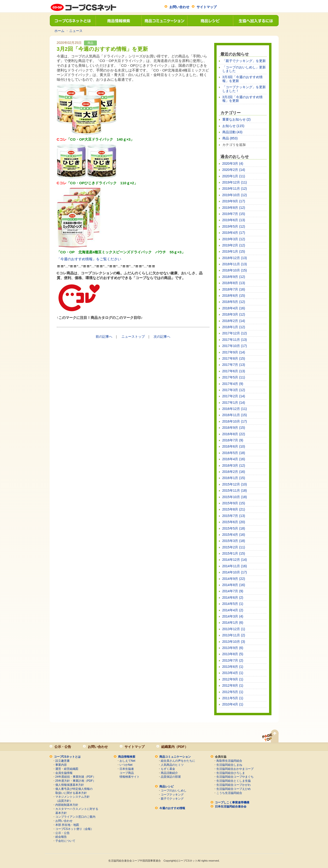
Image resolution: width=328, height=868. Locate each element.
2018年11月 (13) (235, 264)
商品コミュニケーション (164, 21)
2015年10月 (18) (235, 497)
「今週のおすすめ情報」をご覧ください (89, 259)
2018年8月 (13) (234, 283)
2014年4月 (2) (233, 610)
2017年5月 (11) (234, 377)
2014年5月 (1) (233, 604)
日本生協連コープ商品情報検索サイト (130, 773)
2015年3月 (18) (234, 541)
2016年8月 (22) (234, 434)
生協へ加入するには (256, 21)
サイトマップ (207, 7)
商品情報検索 (118, 21)
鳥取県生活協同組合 (229, 761)
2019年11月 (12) (235, 189)
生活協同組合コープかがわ (234, 785)
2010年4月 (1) (233, 704)
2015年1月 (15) (234, 553)
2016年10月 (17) (235, 421)
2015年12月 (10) (235, 484)
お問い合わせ (179, 7)
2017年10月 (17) (235, 346)
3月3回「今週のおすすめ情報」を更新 (243, 79)
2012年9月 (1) (233, 679)
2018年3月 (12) (234, 314)
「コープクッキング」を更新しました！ (244, 89)
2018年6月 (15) (234, 296)
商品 (90, 43)
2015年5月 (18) (234, 528)
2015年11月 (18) (235, 490)
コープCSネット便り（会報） (75, 829)
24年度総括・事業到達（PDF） (75, 777)
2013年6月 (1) (233, 667)
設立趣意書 (62, 761)
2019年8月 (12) (234, 208)
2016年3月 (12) (234, 465)
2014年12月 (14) (235, 560)
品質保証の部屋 (171, 777)
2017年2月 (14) (234, 396)
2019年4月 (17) (234, 233)
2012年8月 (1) (233, 685)
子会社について (65, 841)
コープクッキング (172, 795)
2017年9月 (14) (234, 352)
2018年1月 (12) (234, 327)
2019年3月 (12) (234, 239)
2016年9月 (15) (234, 428)
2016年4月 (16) (234, 459)
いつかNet (126, 765)
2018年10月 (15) (235, 270)
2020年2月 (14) (234, 170)
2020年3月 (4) (233, 163)
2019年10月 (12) (235, 195)
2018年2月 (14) (234, 321)
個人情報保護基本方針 (70, 785)
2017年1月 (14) (234, 403)
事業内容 (61, 765)
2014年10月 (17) (235, 572)
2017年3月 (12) (234, 390)
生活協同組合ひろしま (231, 773)
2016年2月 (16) (234, 472)
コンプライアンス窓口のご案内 (75, 817)
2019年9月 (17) (234, 201)
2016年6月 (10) (234, 446)
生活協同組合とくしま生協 (234, 781)
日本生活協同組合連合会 (231, 807)
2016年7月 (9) (233, 440)
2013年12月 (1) (234, 629)
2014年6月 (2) (233, 597)
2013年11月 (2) (234, 635)
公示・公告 (63, 747)
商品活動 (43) (232, 132)
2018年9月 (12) (234, 277)
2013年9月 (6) (233, 648)
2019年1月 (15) (234, 251)
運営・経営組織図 (67, 769)
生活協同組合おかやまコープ (235, 769)
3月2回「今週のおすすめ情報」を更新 (243, 99)
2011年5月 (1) (233, 698)
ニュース (76, 31)
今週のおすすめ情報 (172, 808)
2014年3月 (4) (233, 616)
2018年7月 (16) (234, 289)
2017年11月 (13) (235, 340)
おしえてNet (128, 761)
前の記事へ (104, 337)
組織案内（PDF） (175, 747)
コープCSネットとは (73, 21)
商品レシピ (210, 21)
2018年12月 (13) (235, 258)
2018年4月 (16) (234, 308)
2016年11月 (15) (235, 415)
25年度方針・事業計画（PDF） (75, 781)
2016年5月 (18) (234, 453)
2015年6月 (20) (234, 522)
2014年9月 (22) (234, 579)
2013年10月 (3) (234, 642)
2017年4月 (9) (233, 384)
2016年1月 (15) (234, 478)
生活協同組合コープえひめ (234, 789)
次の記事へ (162, 337)
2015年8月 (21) (234, 509)
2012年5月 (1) (233, 692)
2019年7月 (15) (234, 214)
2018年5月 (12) (234, 302)
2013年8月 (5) (233, 654)
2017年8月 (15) (234, 358)
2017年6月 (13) (234, 371)
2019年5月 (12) (234, 226)
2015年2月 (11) (234, 547)
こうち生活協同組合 (229, 793)
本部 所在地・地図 (67, 825)
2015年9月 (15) (234, 503)
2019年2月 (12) (234, 245)
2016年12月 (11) (235, 409)
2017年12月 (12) (235, 333)
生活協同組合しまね (229, 765)
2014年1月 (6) (233, 623)
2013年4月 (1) (233, 673)
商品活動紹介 (169, 773)
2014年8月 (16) (234, 585)
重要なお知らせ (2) (237, 119)
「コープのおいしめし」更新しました (244, 69)
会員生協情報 (64, 773)
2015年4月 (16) (234, 535)
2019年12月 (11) (235, 182)
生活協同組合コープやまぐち (235, 777)
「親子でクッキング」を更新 (244, 61)
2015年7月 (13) (234, 516)
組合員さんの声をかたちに (178, 761)
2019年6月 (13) (234, 220)
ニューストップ (133, 337)
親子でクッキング (172, 799)
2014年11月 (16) (235, 566)
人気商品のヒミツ (172, 765)
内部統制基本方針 (67, 805)
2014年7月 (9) (233, 591)
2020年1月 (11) (234, 176)
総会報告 (61, 837)
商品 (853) (230, 138)
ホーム (59, 31)
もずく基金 (168, 769)
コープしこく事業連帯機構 (232, 802)
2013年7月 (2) (233, 660)
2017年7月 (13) (234, 365)
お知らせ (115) (233, 126)
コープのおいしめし (174, 791)
